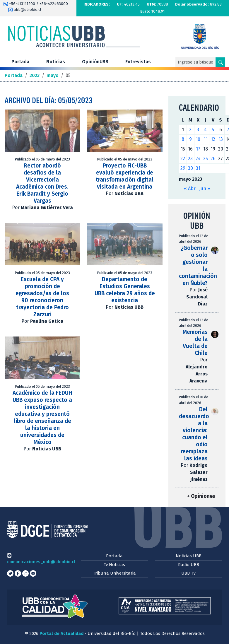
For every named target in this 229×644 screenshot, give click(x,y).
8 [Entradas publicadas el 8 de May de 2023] (183, 139)
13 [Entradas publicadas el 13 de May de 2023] (221, 139)
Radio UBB (189, 565)
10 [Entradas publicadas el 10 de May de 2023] (198, 139)
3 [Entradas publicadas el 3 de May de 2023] (198, 130)
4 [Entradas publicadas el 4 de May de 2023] (205, 130)
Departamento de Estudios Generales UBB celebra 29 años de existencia (125, 290)
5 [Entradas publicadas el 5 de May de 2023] (213, 130)
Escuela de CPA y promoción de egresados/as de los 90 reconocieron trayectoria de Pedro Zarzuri (42, 297)
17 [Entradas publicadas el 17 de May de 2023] (198, 149)
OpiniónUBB (95, 62)
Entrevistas (138, 62)
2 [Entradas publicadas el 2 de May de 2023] (190, 130)
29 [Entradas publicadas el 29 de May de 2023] (183, 168)
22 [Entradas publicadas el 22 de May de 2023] (183, 159)
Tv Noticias (114, 565)
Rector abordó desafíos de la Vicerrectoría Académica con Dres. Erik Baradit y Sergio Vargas (42, 183)
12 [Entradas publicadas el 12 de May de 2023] (213, 139)
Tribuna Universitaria (114, 573)
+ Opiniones (201, 496)
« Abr (190, 188)
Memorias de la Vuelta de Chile (195, 343)
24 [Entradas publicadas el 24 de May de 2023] (198, 159)
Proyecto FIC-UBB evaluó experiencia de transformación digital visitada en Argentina (125, 176)
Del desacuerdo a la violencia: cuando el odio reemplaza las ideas (194, 434)
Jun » (205, 188)
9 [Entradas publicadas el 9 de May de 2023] (190, 139)
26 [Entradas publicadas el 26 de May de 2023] (213, 159)
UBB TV (188, 573)
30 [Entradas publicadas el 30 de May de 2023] (190, 168)
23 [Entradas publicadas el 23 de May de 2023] (190, 159)
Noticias (56, 62)
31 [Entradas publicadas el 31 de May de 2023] (198, 168)
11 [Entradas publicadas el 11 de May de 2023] (206, 139)
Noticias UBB (189, 556)
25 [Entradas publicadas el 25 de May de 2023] (206, 159)
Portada (20, 62)
